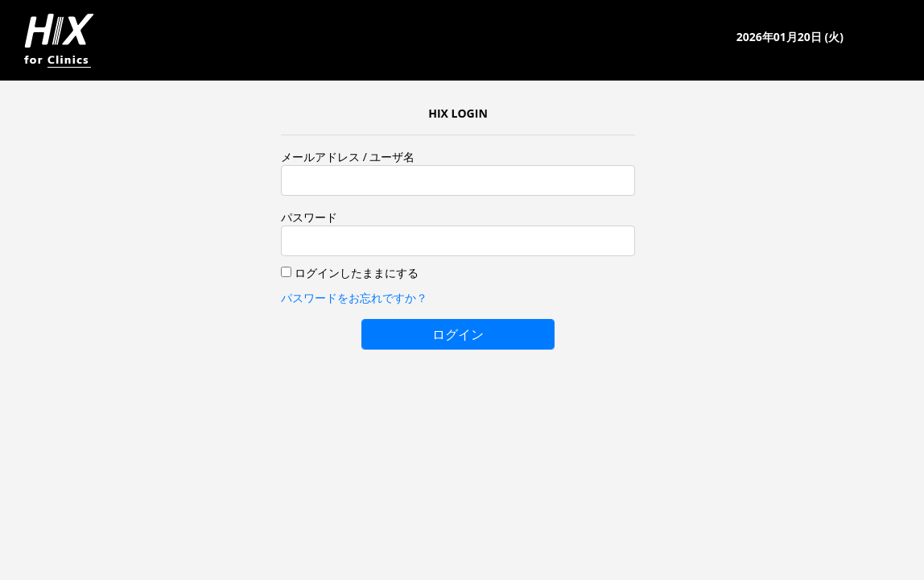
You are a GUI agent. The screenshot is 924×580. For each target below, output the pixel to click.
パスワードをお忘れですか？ (354, 298)
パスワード (309, 217)
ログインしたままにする (357, 273)
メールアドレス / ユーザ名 (348, 157)
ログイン (458, 334)
